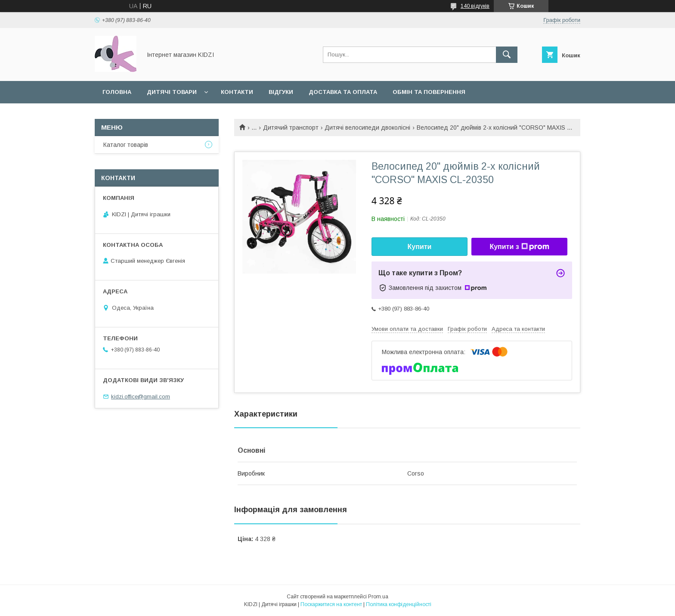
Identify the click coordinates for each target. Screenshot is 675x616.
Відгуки (281, 92)
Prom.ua (378, 597)
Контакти (237, 92)
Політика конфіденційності (399, 604)
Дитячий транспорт (291, 128)
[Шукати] (507, 55)
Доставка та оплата (343, 92)
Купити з (519, 247)
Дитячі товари (172, 92)
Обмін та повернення (429, 92)
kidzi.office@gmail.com (141, 397)
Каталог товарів (126, 145)
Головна (117, 92)
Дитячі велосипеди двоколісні (367, 128)
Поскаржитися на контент (331, 604)
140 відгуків (475, 6)
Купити (420, 247)
